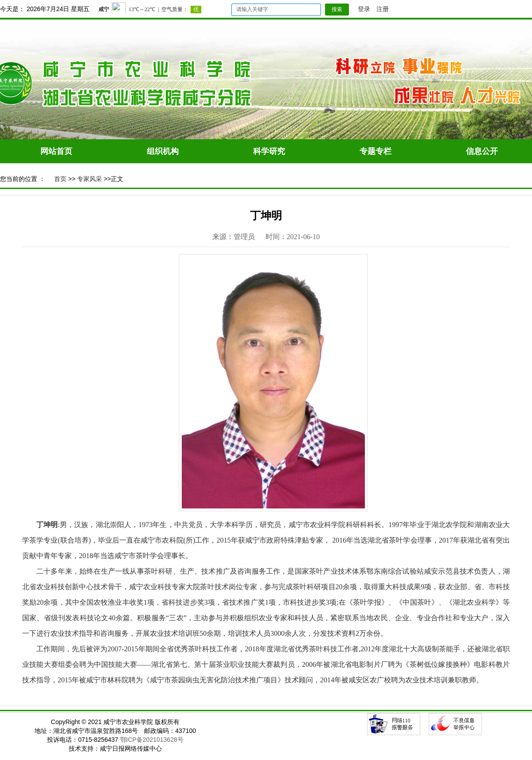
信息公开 (482, 151)
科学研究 (269, 151)
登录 (364, 9)
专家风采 (90, 179)
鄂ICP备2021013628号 (152, 740)
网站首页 (56, 151)
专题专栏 (376, 151)
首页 (60, 179)
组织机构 (163, 151)
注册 (383, 9)
